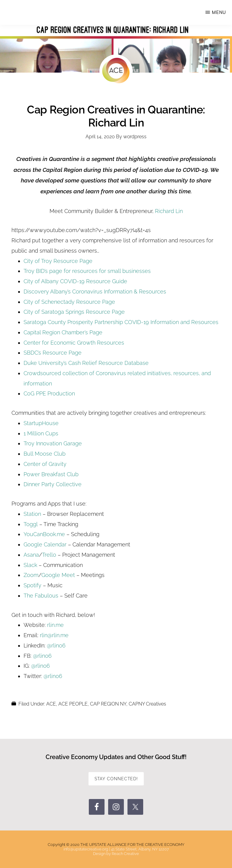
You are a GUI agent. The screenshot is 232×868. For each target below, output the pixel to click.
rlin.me (55, 625)
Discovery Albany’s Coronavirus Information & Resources (95, 292)
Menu (219, 12)
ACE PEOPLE (73, 704)
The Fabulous (41, 596)
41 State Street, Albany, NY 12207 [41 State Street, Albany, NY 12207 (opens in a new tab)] (140, 849)
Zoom (31, 575)
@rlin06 (56, 645)
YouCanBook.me (44, 534)
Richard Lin (169, 211)
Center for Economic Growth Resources (74, 343)
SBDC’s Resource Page (53, 353)
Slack (30, 565)
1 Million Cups (41, 433)
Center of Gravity (45, 464)
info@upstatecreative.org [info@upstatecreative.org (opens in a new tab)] (86, 849)
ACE (51, 704)
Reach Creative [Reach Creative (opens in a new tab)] (125, 854)
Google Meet (58, 575)
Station (32, 514)
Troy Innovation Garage (53, 443)
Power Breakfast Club (51, 474)
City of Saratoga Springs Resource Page (74, 312)
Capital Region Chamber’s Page (63, 332)
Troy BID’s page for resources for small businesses (87, 271)
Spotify (32, 585)
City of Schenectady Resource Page (69, 302)
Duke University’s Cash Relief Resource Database (86, 363)
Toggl (31, 524)
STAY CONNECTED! (116, 779)
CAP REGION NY (108, 704)
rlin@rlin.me (54, 635)
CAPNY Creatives (147, 704)
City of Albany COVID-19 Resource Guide (75, 281)
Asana (31, 555)
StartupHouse (41, 423)
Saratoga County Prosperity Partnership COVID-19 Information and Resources (121, 322)
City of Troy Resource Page (58, 261)
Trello (50, 555)
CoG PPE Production (49, 393)
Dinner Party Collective (53, 484)
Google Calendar (45, 544)
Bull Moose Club (45, 454)
